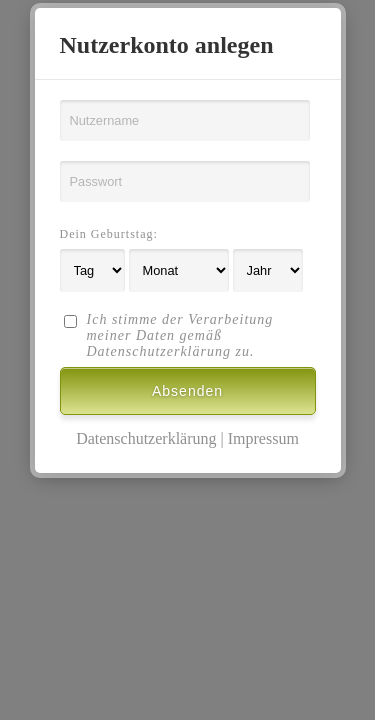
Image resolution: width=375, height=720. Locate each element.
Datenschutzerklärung (146, 438)
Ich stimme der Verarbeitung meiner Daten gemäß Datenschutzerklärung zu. (180, 335)
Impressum (263, 438)
